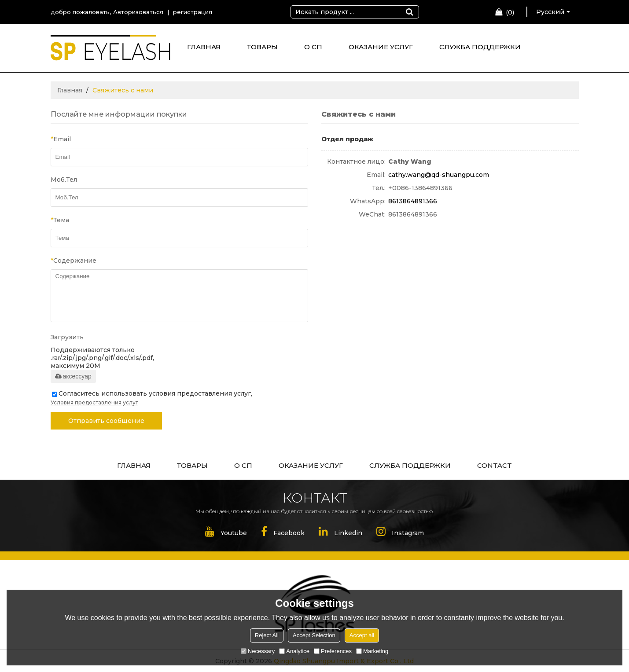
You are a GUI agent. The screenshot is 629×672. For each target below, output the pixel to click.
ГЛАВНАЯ (204, 47)
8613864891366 (413, 201)
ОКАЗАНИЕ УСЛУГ (381, 47)
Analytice (294, 651)
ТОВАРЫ (262, 47)
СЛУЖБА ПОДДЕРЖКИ (480, 47)
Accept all (362, 635)
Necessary (258, 651)
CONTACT (495, 465)
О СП (313, 47)
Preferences (333, 651)
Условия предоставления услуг (94, 402)
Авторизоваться (138, 12)
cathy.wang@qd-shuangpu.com (439, 175)
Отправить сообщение (106, 421)
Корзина (510, 12)
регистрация (193, 12)
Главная (70, 90)
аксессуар (73, 376)
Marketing (372, 651)
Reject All (267, 635)
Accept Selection (314, 635)
